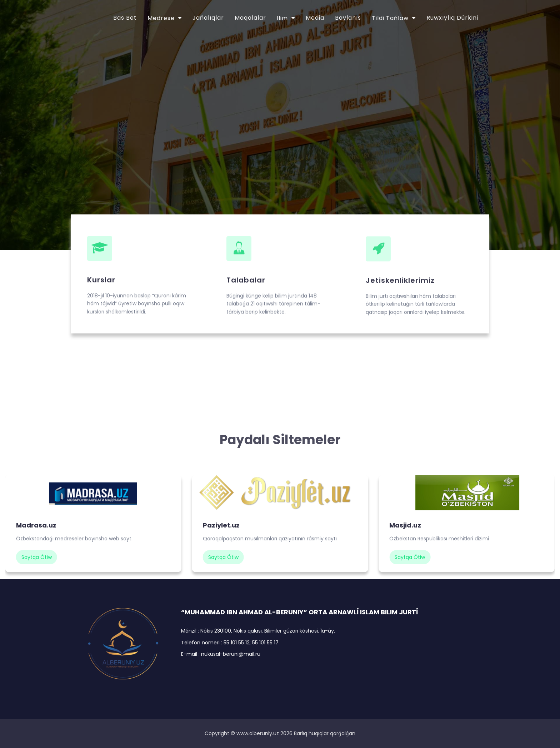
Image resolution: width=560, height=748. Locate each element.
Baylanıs (348, 18)
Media (315, 18)
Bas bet (125, 18)
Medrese (161, 18)
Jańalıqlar (208, 18)
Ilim (282, 18)
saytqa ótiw (37, 557)
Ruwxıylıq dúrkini (452, 18)
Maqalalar (250, 18)
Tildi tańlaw (390, 18)
